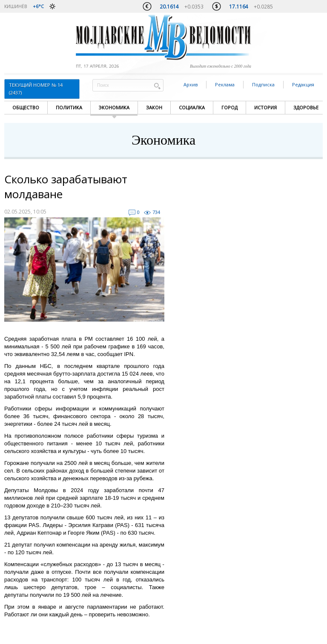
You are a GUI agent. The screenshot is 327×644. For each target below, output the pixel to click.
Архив (191, 84)
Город (229, 107)
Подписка (263, 84)
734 (156, 212)
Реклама (225, 84)
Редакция (303, 84)
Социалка (192, 107)
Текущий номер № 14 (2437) (36, 89)
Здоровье (306, 107)
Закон (154, 107)
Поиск (157, 86)
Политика (69, 107)
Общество (26, 107)
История (265, 107)
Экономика (114, 107)
